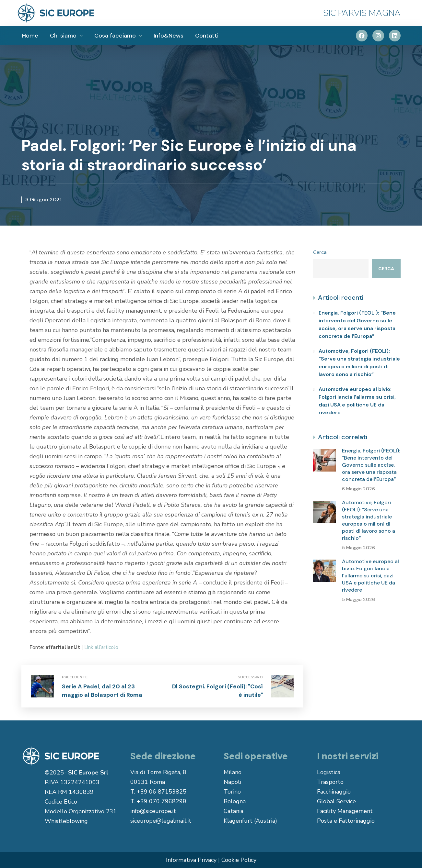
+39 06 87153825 (162, 792)
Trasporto (330, 782)
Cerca (320, 252)
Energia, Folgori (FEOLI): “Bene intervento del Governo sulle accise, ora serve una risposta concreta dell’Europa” (357, 324)
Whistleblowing (66, 821)
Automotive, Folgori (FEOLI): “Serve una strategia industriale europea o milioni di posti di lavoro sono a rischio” (359, 363)
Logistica (329, 772)
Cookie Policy (239, 860)
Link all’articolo (101, 647)
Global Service (336, 801)
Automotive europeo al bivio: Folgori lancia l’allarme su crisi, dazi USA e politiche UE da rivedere (357, 401)
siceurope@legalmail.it (161, 821)
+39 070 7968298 (162, 801)
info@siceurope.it (153, 811)
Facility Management (345, 811)
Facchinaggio (334, 792)
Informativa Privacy (191, 860)
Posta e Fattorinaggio (346, 821)
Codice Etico (61, 802)
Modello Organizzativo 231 (81, 811)
